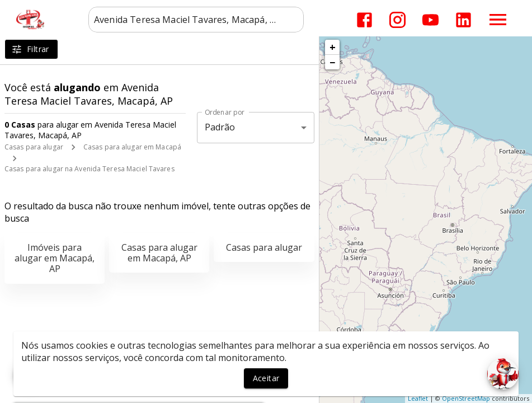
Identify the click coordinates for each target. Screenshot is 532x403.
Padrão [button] (220, 127)
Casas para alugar (34, 147)
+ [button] (333, 47)
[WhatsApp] (29, 374)
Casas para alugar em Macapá (132, 147)
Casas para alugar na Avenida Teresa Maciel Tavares (90, 169)
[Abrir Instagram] (397, 20)
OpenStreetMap (466, 398)
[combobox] (196, 20)
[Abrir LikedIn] (463, 20)
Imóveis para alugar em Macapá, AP (55, 258)
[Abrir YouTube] (430, 20)
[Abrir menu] (498, 20)
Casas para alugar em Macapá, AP (159, 253)
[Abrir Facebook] (364, 20)
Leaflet (418, 398)
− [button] (332, 62)
